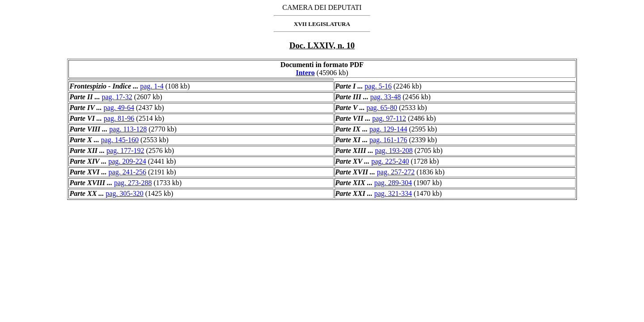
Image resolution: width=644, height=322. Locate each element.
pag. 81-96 (119, 118)
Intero (305, 73)
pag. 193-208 (394, 150)
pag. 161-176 (388, 140)
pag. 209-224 (127, 161)
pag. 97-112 (389, 118)
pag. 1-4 (152, 86)
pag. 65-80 (381, 108)
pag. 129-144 (388, 129)
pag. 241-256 (127, 172)
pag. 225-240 (390, 161)
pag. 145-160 (120, 140)
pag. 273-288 (133, 183)
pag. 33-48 (386, 97)
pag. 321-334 (393, 193)
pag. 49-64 (119, 108)
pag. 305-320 (124, 193)
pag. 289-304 (393, 183)
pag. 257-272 (396, 172)
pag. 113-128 (128, 129)
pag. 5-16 (378, 86)
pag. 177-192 (125, 150)
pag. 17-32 (117, 97)
